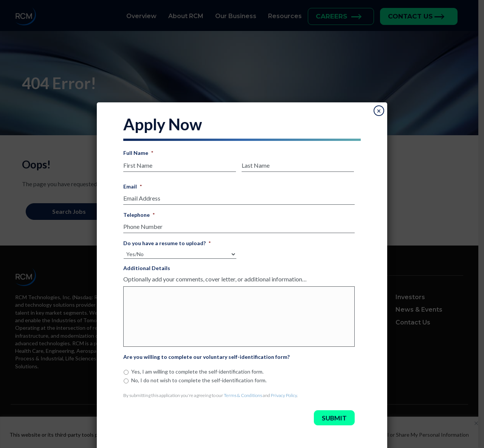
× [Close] (379, 109)
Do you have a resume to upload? (167, 241)
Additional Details (147, 266)
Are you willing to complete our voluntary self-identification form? (206, 355)
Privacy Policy (284, 393)
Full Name (138, 151)
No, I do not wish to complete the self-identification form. (199, 378)
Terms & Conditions (243, 393)
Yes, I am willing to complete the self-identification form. (197, 369)
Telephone (139, 212)
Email (133, 184)
